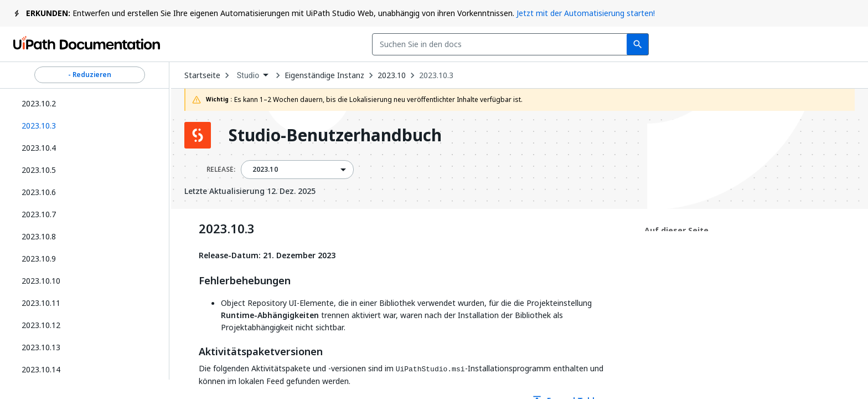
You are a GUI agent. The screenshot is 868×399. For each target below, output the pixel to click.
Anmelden (745, 44)
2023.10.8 (39, 236)
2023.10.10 (41, 281)
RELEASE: (221, 170)
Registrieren (818, 44)
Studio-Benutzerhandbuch (335, 135)
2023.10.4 (39, 148)
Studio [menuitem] (248, 75)
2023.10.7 (39, 214)
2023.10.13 (41, 347)
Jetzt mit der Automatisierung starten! (586, 13)
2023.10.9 (39, 259)
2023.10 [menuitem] (265, 170)
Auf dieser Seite (676, 230)
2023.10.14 (41, 369)
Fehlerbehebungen (245, 281)
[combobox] (351, 44)
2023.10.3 (436, 75)
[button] (86, 126)
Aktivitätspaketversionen (261, 352)
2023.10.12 (41, 325)
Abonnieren (667, 44)
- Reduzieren (90, 75)
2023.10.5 (39, 170)
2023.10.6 (39, 192)
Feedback (587, 44)
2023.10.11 (41, 303)
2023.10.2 (39, 103)
